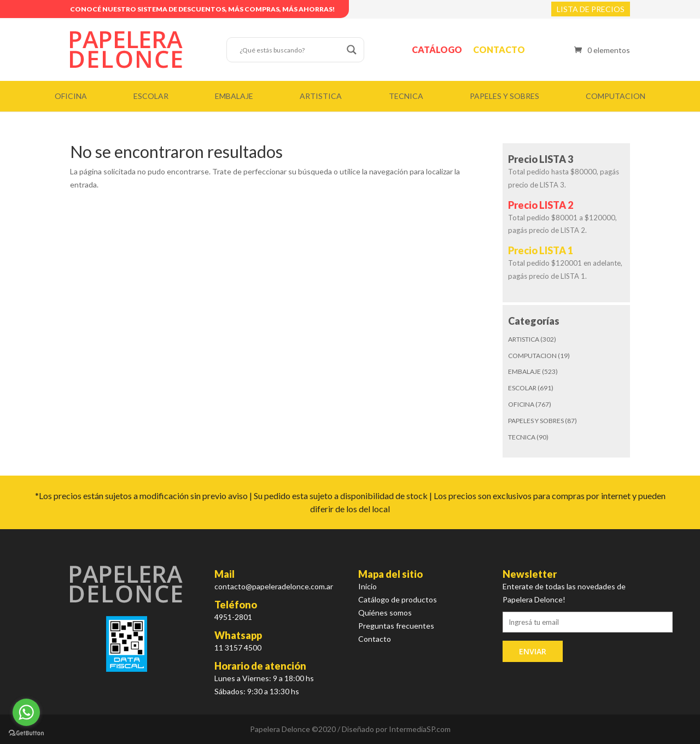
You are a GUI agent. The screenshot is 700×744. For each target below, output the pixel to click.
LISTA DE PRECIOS (591, 9)
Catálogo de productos (398, 599)
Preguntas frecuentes (396, 626)
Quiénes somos (385, 613)
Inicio (367, 586)
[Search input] (290, 50)
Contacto (499, 49)
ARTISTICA (321, 96)
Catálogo (437, 49)
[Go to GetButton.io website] (26, 733)
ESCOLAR (151, 96)
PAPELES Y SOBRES (504, 96)
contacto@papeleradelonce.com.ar (274, 586)
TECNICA (406, 96)
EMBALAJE (234, 96)
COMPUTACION (616, 96)
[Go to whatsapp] (26, 712)
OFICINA (71, 96)
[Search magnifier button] (352, 50)
